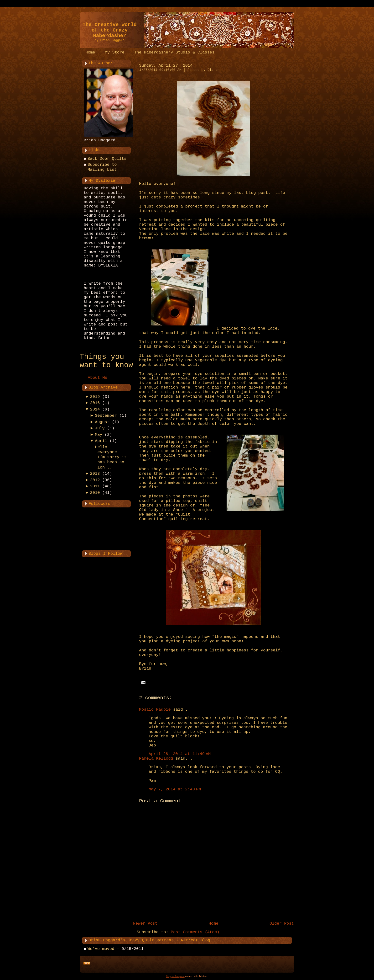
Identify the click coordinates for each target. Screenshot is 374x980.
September (106, 416)
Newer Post (145, 924)
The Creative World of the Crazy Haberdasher (110, 30)
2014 (95, 409)
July (100, 428)
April (101, 441)
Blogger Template (175, 976)
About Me (98, 378)
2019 (95, 397)
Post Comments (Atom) (195, 932)
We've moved (101, 949)
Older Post (282, 924)
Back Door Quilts (107, 159)
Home (214, 924)
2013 (95, 474)
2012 (95, 480)
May (99, 435)
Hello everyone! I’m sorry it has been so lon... (111, 457)
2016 (95, 403)
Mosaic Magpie (155, 710)
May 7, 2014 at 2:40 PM (175, 789)
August (102, 422)
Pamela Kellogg (156, 759)
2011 (95, 486)
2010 (95, 493)
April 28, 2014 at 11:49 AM (180, 754)
